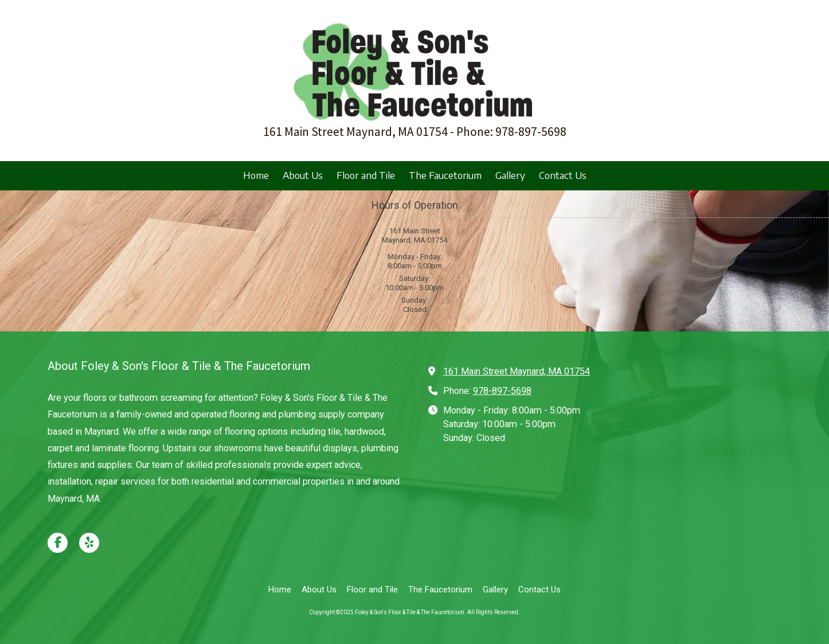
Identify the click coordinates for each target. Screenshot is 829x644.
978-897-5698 (502, 391)
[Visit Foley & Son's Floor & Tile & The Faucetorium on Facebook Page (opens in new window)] (58, 543)
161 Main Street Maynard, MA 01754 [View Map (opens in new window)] (517, 371)
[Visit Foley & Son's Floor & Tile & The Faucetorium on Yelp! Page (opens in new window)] (89, 543)
